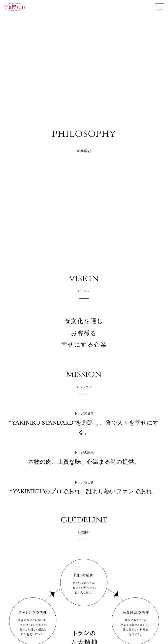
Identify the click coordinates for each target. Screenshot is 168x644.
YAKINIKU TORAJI (16, 7)
